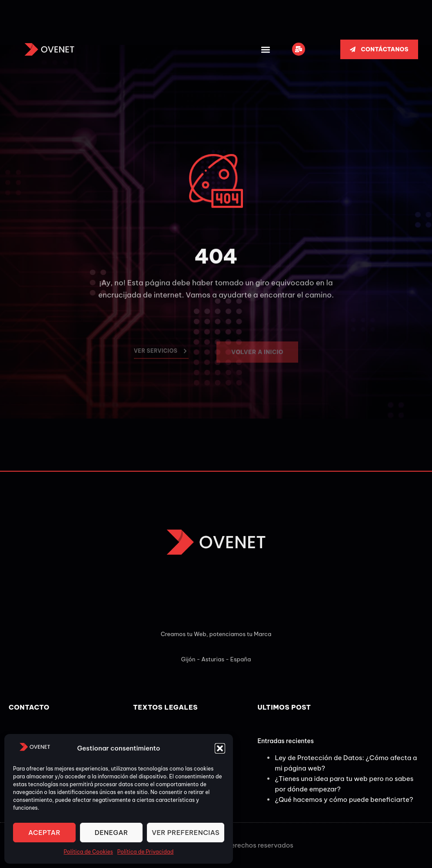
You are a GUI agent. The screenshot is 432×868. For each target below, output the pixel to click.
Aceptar (44, 833)
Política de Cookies (88, 852)
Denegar (111, 833)
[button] (220, 748)
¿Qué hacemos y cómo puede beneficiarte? (344, 799)
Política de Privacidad (146, 852)
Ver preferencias (186, 833)
